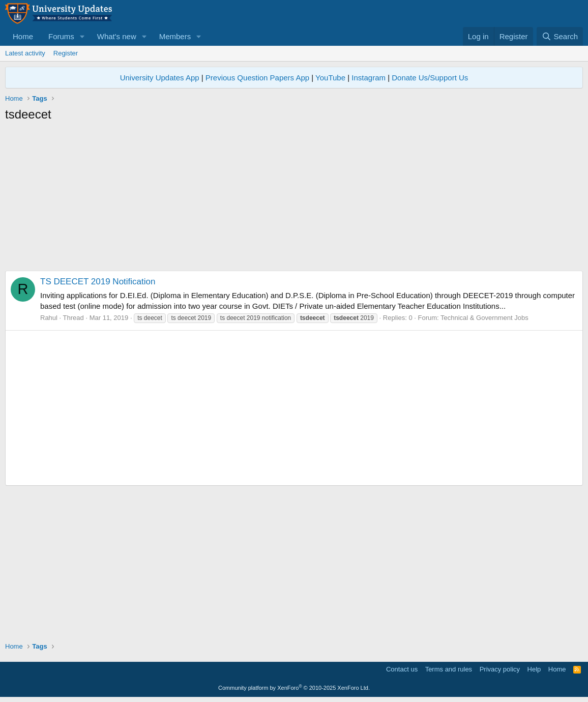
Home (23, 36)
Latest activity (25, 53)
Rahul (49, 318)
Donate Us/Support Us (430, 78)
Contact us (402, 669)
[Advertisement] (294, 199)
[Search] (560, 36)
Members (175, 36)
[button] (82, 36)
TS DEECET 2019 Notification (98, 282)
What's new (117, 36)
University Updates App (160, 78)
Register (66, 53)
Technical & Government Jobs (484, 318)
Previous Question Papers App (257, 78)
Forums (61, 36)
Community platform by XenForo (294, 688)
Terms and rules (449, 669)
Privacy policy (500, 669)
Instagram (369, 78)
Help (534, 669)
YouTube (330, 78)
